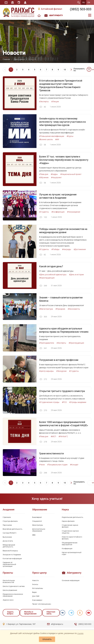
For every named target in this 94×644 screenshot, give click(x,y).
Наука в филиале (68, 522)
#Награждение (74, 212)
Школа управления (10, 591)
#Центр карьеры (46, 372)
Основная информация (71, 581)
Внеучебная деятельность (12, 530)
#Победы (55, 250)
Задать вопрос (10, 614)
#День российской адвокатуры (53, 275)
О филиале (7, 518)
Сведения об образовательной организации (9, 565)
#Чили (42, 466)
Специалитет (37, 522)
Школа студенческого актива (14, 587)
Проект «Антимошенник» (42, 605)
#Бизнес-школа (46, 140)
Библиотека (13, 2)
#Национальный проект (71, 174)
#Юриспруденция (47, 278)
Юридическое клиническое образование (13, 596)
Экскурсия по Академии (12, 555)
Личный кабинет (25, 2)
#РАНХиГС (63, 437)
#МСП (53, 437)
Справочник (19, 2)
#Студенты (44, 212)
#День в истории (76, 275)
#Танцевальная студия (57, 466)
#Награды (67, 250)
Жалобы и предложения (30, 614)
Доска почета (8, 542)
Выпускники (7, 538)
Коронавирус (37, 601)
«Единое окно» (8, 601)
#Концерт (74, 466)
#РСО (64, 403)
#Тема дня (44, 174)
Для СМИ (36, 597)
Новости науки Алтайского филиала (72, 539)
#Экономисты (74, 309)
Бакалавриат (37, 518)
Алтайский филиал (52, 9)
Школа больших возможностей (9, 582)
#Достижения (80, 250)
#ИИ (57, 140)
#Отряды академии (78, 403)
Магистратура (37, 526)
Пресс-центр (19, 59)
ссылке (80, 633)
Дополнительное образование (39, 531)
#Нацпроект (56, 178)
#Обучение (44, 178)
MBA (34, 536)
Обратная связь (51, 614)
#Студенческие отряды (49, 403)
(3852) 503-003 (81, 9)
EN (89, 2)
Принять (47, 639)
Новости (35, 581)
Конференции (67, 549)
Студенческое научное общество (70, 533)
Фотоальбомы (38, 589)
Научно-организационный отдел (72, 554)
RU (84, 2)
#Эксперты (44, 102)
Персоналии (7, 526)
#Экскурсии (61, 372)
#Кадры (54, 174)
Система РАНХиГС (10, 534)
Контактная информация (12, 559)
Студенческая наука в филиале (70, 527)
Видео (34, 593)
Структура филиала (10, 522)
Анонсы (35, 585)
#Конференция (58, 212)
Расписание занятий (6, 2)
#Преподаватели (47, 343)
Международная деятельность (9, 547)
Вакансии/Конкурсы (10, 552)
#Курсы (70, 136)
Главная (6, 59)
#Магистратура (46, 309)
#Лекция (55, 102)
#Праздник (60, 309)
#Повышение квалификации (52, 136)
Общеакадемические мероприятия (70, 544)
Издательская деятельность (72, 518)
